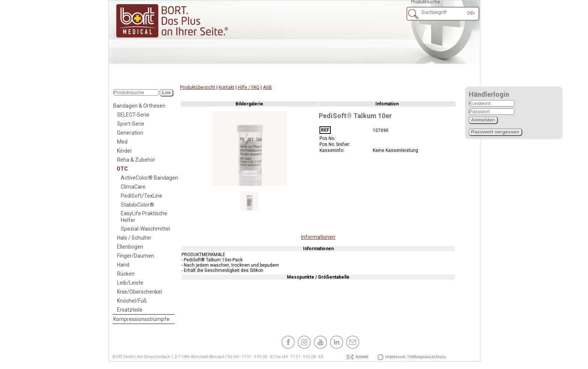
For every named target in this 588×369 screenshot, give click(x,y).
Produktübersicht (198, 87)
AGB (267, 87)
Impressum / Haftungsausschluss (395, 357)
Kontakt (226, 87)
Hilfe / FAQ (249, 87)
